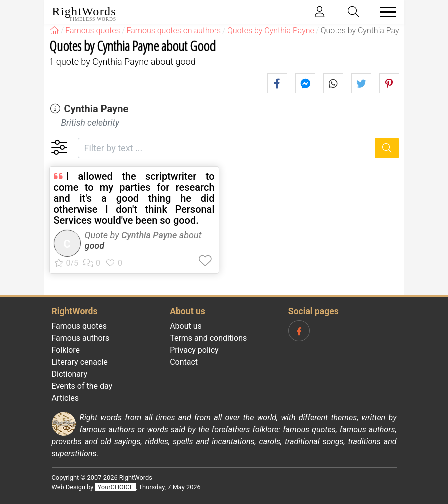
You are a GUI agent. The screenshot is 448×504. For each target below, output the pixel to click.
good (95, 246)
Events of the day (82, 386)
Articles (65, 398)
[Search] (387, 148)
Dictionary (70, 374)
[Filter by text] (227, 148)
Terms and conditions (208, 338)
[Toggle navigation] (385, 12)
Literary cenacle (80, 362)
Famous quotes (80, 326)
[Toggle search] (353, 12)
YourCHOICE (116, 487)
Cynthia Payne (96, 109)
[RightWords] (54, 31)
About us (186, 326)
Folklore (66, 350)
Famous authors (81, 338)
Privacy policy (194, 350)
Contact (184, 362)
